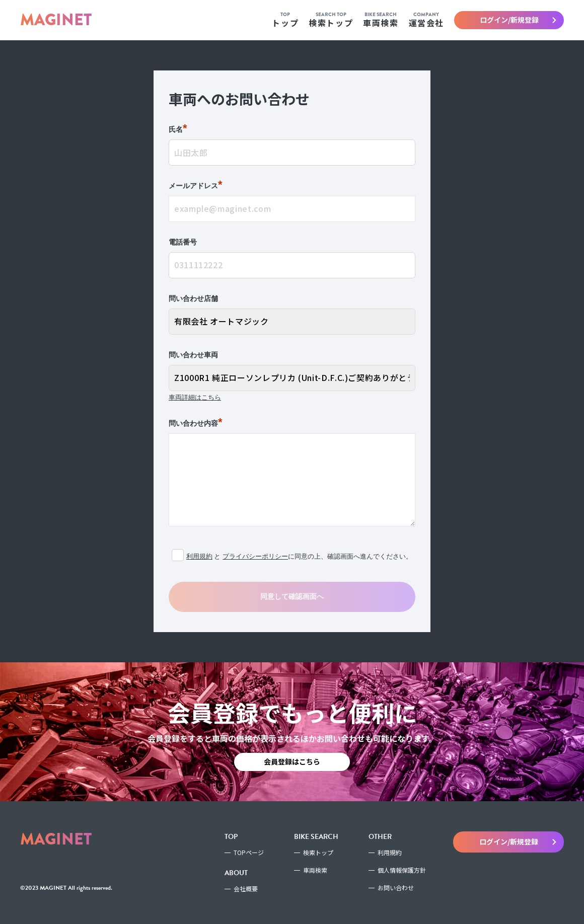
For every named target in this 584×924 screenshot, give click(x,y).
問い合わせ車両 (193, 355)
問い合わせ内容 (196, 424)
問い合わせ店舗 (193, 298)
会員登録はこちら (292, 761)
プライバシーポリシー (255, 556)
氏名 (178, 130)
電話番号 (183, 242)
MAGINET (56, 20)
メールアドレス (196, 186)
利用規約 (199, 556)
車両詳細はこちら (195, 397)
